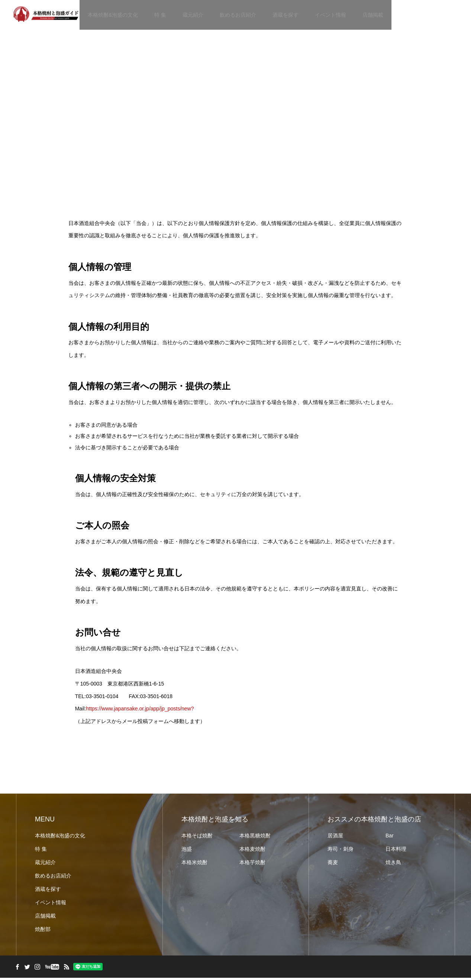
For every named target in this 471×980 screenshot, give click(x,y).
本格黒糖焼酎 (255, 838)
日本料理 (396, 851)
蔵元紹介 (193, 15)
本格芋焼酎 (252, 865)
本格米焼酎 (194, 865)
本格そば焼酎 (197, 838)
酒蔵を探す (285, 15)
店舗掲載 (373, 15)
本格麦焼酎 (252, 851)
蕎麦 (333, 865)
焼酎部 (43, 931)
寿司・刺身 (341, 851)
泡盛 (187, 851)
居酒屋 (335, 838)
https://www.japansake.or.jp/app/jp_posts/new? (140, 710)
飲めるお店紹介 (238, 15)
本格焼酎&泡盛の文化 (113, 15)
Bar (390, 838)
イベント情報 (330, 15)
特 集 (160, 15)
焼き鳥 (393, 865)
